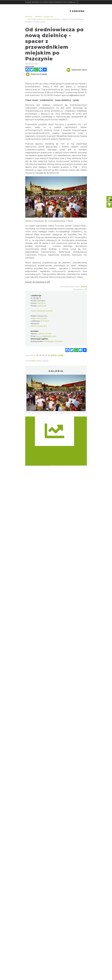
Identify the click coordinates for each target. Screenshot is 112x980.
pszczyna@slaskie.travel (73, 95)
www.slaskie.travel (56, 221)
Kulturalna (59, 341)
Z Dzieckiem (77, 11)
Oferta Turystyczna (39, 326)
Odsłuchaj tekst (77, 70)
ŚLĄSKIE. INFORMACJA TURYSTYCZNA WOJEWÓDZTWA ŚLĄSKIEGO (50, 2)
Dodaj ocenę (57, 355)
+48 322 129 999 (45, 334)
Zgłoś (84, 287)
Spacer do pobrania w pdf (38, 282)
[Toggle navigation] (77, 2)
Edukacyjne (49, 341)
